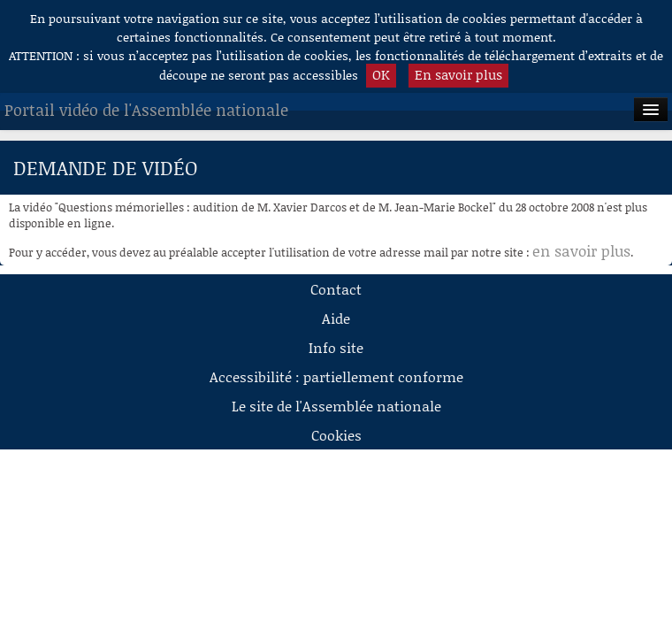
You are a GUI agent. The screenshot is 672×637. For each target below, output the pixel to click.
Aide (336, 318)
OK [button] (381, 74)
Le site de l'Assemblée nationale (336, 406)
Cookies (336, 435)
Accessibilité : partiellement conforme (336, 376)
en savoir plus (581, 250)
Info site (336, 347)
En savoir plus (458, 74)
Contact (336, 289)
